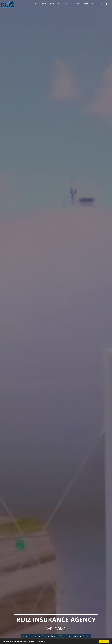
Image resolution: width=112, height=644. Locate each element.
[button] (101, 4)
